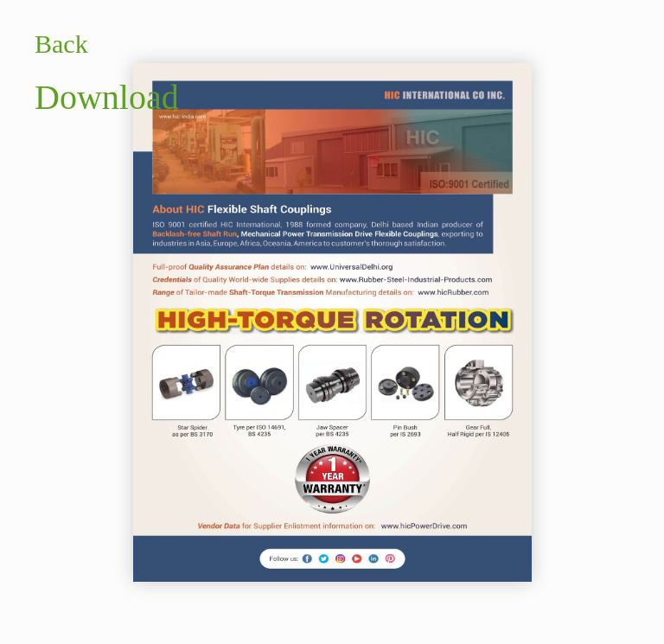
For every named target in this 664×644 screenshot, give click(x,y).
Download (107, 97)
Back (61, 44)
